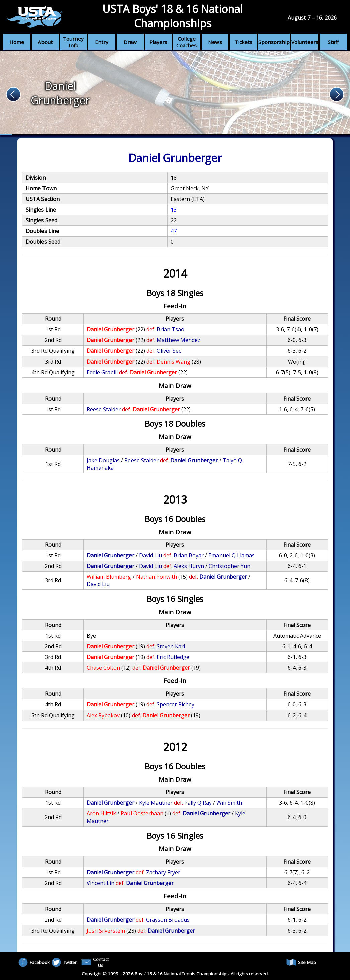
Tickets (243, 42)
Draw (130, 42)
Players (158, 42)
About (45, 42)
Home (17, 42)
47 (174, 231)
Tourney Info (73, 42)
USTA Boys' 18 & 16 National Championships (172, 16)
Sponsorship (274, 42)
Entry (102, 42)
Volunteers (305, 42)
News (215, 42)
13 (174, 210)
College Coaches (187, 42)
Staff (333, 42)
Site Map (301, 962)
